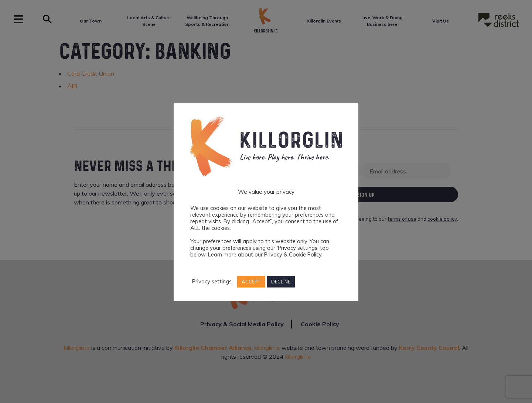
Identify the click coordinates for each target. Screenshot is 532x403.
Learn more (222, 254)
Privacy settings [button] (212, 282)
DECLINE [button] (281, 282)
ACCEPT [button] (251, 282)
